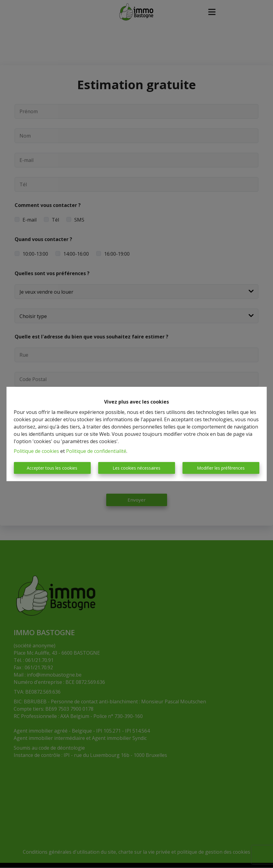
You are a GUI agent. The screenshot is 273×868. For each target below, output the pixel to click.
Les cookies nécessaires (136, 468)
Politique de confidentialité (96, 451)
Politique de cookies (36, 451)
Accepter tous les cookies (52, 468)
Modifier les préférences (221, 468)
